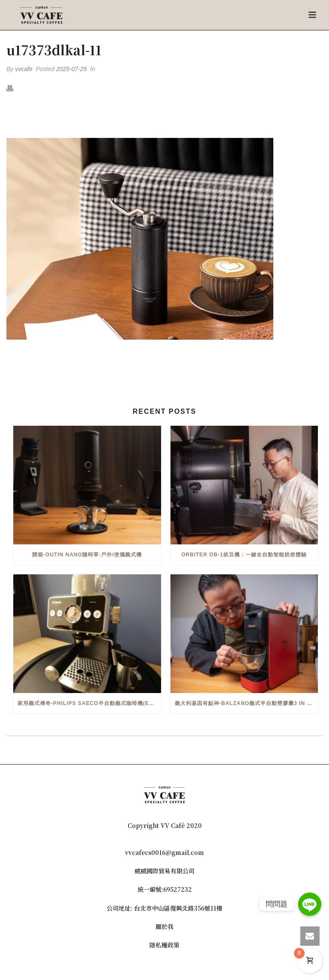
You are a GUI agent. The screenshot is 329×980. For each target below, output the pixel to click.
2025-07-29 (72, 69)
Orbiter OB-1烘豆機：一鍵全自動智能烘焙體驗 (244, 555)
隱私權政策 (164, 945)
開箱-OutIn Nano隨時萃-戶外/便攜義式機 (87, 555)
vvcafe (24, 69)
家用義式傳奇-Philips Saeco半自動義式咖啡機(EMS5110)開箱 (89, 703)
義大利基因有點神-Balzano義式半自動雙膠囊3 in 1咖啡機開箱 (247, 703)
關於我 (164, 926)
